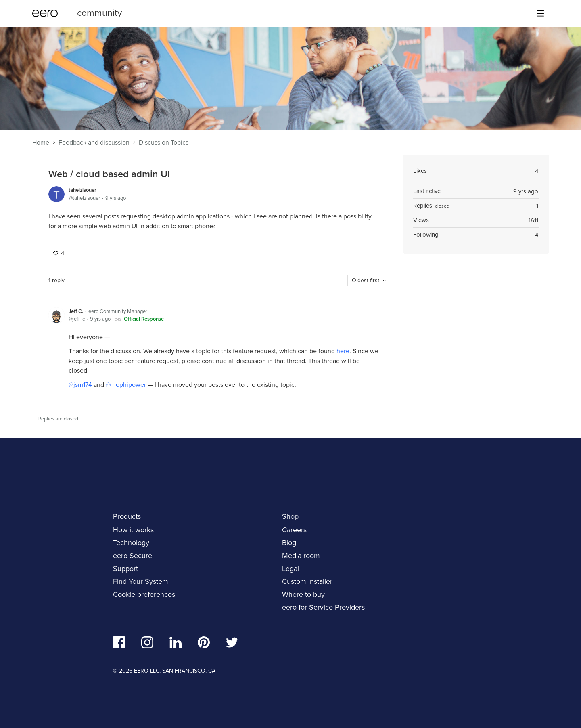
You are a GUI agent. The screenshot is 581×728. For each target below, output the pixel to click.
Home (41, 143)
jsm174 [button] (83, 385)
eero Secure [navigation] (133, 556)
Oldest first (366, 280)
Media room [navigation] (301, 556)
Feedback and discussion (94, 143)
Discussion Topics (164, 143)
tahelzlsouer (83, 190)
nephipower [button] (128, 385)
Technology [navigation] (131, 543)
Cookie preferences (144, 594)
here (343, 351)
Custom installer (307, 581)
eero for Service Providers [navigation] (323, 607)
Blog (289, 543)
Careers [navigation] (294, 530)
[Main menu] (540, 13)
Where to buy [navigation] (303, 594)
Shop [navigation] (290, 516)
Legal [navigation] (290, 569)
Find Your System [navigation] (141, 581)
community (99, 13)
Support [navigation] (125, 569)
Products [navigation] (127, 516)
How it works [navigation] (133, 530)
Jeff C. (76, 311)
